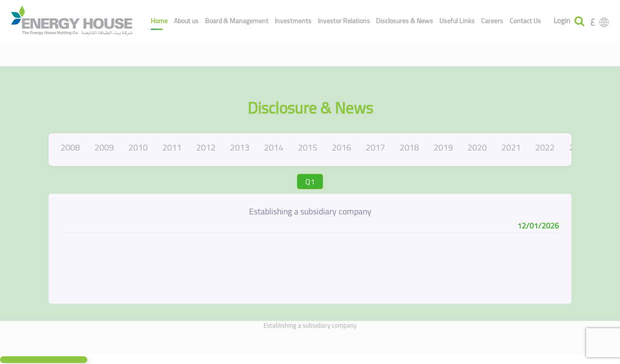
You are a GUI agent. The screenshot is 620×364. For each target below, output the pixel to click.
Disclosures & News (404, 21)
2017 (375, 147)
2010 (138, 147)
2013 (240, 147)
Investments (293, 21)
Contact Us (525, 21)
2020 (477, 147)
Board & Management (237, 21)
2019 (443, 147)
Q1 (310, 182)
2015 (308, 147)
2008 (70, 147)
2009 (104, 147)
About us (186, 21)
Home (159, 21)
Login (562, 21)
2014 (274, 147)
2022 (545, 147)
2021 (511, 147)
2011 (172, 147)
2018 (409, 147)
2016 (341, 147)
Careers (492, 21)
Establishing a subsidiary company (310, 325)
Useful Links (457, 21)
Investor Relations (344, 21)
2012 (206, 147)
